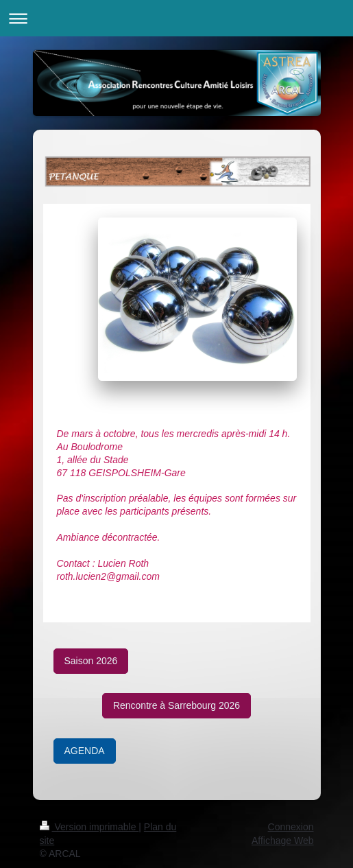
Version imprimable (89, 827)
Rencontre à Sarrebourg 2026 (176, 705)
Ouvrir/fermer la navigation (176, 18)
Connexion (291, 827)
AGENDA (85, 751)
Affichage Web (283, 841)
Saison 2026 (91, 661)
